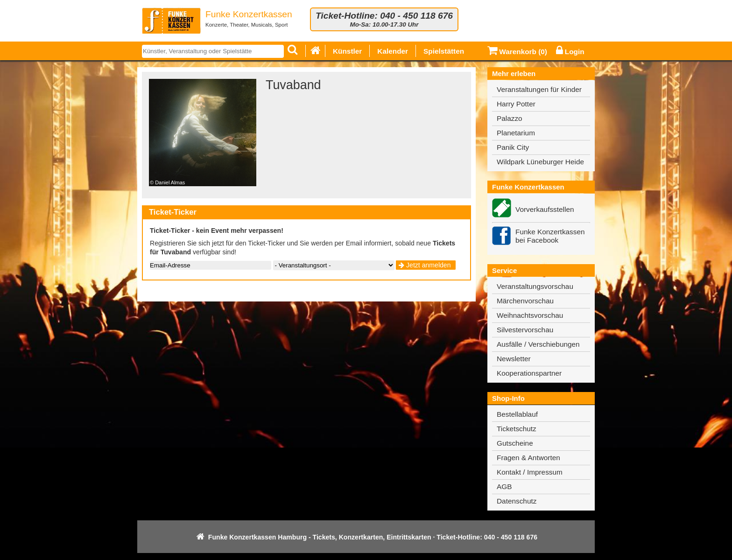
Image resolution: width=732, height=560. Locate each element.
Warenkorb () (517, 52)
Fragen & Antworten (528, 458)
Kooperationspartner (529, 373)
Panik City (513, 147)
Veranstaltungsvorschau (535, 286)
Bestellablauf (517, 414)
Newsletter (514, 359)
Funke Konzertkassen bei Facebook (550, 236)
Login (570, 52)
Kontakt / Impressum (530, 472)
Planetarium (516, 133)
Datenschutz (517, 501)
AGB (504, 486)
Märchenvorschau (525, 301)
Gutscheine (515, 443)
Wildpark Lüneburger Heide (540, 162)
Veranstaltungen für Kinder (539, 89)
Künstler (347, 51)
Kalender (393, 51)
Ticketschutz (517, 429)
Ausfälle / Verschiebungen (538, 344)
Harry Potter (516, 104)
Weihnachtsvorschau (530, 315)
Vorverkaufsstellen (545, 209)
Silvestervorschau (525, 330)
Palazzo (510, 118)
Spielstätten (444, 51)
